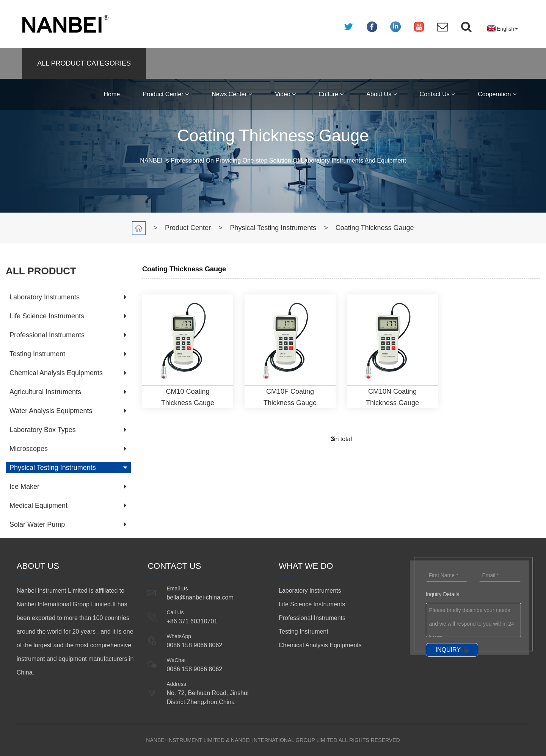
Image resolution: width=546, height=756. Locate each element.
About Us (381, 94)
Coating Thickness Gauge (375, 228)
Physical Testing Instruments (273, 228)
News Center (232, 94)
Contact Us (438, 94)
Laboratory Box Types (43, 430)
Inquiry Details (443, 594)
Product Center (166, 94)
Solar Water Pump (37, 524)
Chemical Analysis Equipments (56, 373)
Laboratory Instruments (45, 297)
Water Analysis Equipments (51, 411)
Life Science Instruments (47, 316)
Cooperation (497, 94)
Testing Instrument (37, 354)
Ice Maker (24, 487)
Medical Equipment (38, 506)
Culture (331, 94)
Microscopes (29, 449)
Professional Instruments (47, 335)
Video (285, 94)
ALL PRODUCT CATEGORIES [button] (84, 63)
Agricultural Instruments (45, 392)
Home (112, 94)
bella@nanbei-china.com (200, 597)
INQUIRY (448, 650)
